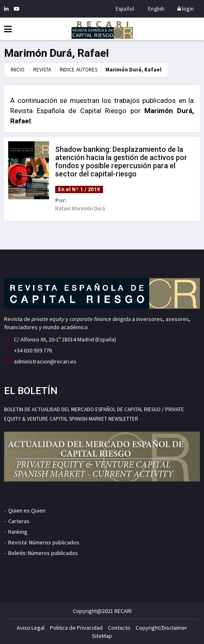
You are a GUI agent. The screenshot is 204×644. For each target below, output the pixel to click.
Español (125, 9)
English (156, 9)
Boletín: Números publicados (43, 553)
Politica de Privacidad (76, 628)
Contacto (119, 628)
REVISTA (42, 70)
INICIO (18, 70)
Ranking (18, 532)
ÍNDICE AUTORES (78, 70)
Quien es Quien (27, 510)
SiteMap (102, 636)
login (186, 9)
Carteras (19, 521)
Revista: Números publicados (44, 542)
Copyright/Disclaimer (161, 628)
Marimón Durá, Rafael (133, 70)
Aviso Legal (31, 628)
